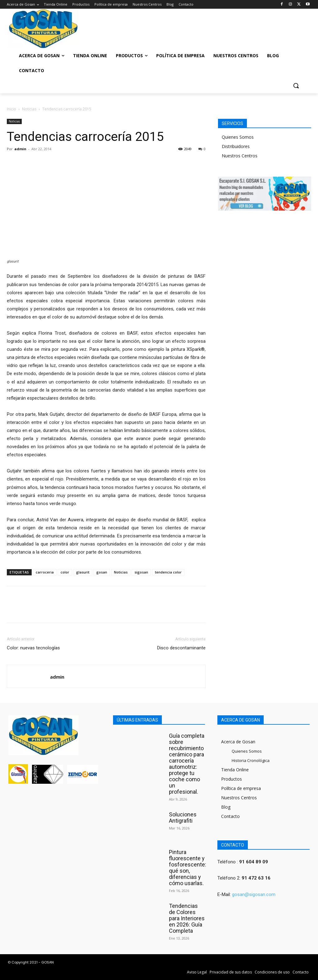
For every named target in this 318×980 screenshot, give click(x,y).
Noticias (29, 109)
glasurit (83, 572)
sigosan (141, 572)
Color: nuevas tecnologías (33, 648)
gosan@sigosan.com (254, 894)
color (65, 572)
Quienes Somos (238, 137)
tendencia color (168, 572)
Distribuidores (236, 146)
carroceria (45, 572)
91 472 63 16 (256, 878)
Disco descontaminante (181, 648)
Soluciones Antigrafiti (183, 817)
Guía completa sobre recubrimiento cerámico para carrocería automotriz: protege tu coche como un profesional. (187, 764)
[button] (296, 86)
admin (20, 149)
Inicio (11, 109)
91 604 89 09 (254, 862)
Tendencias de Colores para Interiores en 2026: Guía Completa (187, 918)
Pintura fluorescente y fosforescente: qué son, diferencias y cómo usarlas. (188, 868)
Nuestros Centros (240, 156)
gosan (102, 572)
